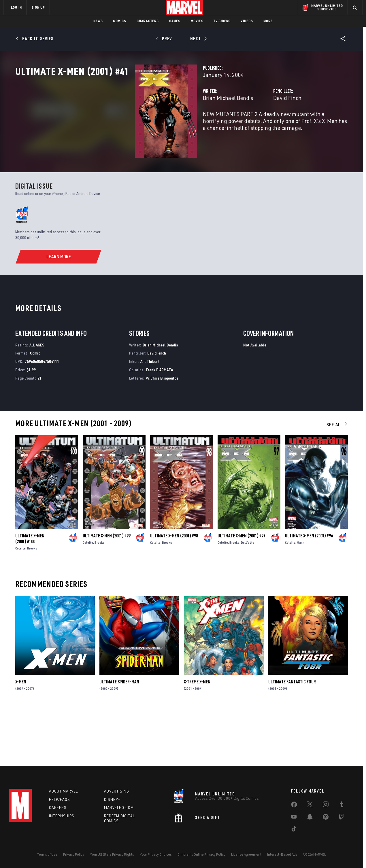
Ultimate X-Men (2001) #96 (309, 590)
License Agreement (246, 854)
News (98, 21)
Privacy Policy (74, 854)
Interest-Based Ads (282, 854)
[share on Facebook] (294, 806)
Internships (62, 816)
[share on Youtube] (294, 818)
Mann (301, 596)
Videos (247, 21)
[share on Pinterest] (326, 818)
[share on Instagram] (326, 806)
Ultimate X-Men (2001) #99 (107, 590)
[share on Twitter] (310, 806)
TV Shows (222, 21)
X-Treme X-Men (197, 736)
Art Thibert (150, 415)
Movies (197, 21)
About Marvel (63, 791)
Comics (119, 21)
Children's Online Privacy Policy (201, 854)
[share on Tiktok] (294, 830)
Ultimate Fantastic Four (292, 736)
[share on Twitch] (342, 818)
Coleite (20, 602)
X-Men (21, 736)
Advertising (117, 791)
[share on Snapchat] (310, 818)
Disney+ (112, 799)
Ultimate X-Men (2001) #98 (174, 590)
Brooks (32, 602)
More (268, 21)
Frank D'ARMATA (160, 423)
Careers (58, 808)
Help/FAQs (60, 799)
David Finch (245, 123)
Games (175, 21)
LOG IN (16, 7)
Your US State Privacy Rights (112, 854)
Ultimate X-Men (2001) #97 (242, 590)
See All (337, 478)
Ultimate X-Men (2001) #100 (30, 592)
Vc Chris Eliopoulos (162, 432)
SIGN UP (38, 7)
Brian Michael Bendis (144, 123)
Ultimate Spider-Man (119, 736)
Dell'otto (248, 596)
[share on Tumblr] (342, 806)
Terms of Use (47, 854)
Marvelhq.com (119, 808)
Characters (148, 21)
